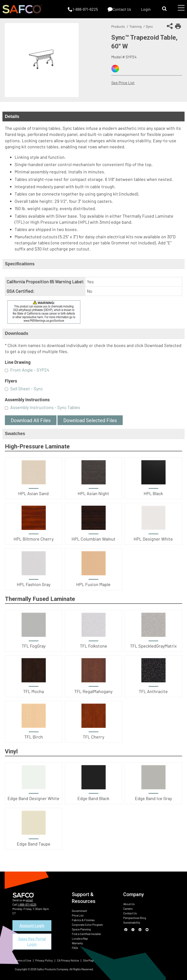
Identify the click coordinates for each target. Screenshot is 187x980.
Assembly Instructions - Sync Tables (45, 407)
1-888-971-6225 (27, 904)
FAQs (75, 948)
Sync (149, 26)
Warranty (77, 943)
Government (79, 911)
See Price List (123, 83)
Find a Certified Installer (86, 934)
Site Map (88, 960)
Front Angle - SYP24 (30, 370)
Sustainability (132, 922)
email (29, 900)
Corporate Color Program (87, 925)
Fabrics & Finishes (83, 920)
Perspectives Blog (135, 918)
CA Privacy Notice (68, 960)
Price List (78, 915)
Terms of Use (23, 960)
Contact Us (130, 913)
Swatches (15, 434)
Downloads (17, 333)
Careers (128, 909)
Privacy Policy (44, 960)
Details (12, 116)
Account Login (32, 925)
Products (118, 26)
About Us (129, 904)
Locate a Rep (80, 938)
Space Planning (81, 929)
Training (135, 26)
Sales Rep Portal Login (32, 941)
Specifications (20, 264)
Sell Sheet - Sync (27, 389)
